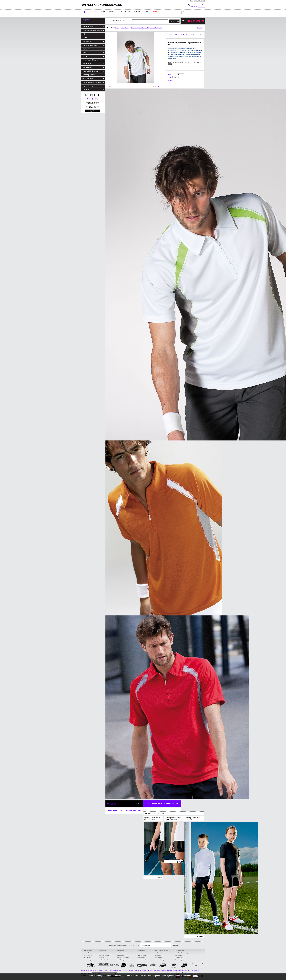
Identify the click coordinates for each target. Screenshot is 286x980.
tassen (101, 953)
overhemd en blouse (105, 960)
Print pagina (158, 87)
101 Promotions (115, 976)
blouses (137, 12)
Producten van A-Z (147, 970)
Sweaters (94, 12)
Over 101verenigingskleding (113, 970)
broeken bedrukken (122, 953)
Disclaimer (100, 970)
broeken (147, 12)
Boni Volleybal (87, 67)
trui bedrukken (87, 953)
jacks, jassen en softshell (162, 951)
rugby (128, 12)
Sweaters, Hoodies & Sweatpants (93, 30)
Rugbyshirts (86, 49)
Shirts (104, 12)
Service (197, 1)
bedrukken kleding (104, 955)
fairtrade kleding (87, 958)
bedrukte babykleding (123, 958)
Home (191, 1)
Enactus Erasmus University (92, 82)
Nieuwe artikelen (88, 27)
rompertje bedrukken (142, 960)
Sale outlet (86, 90)
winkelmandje (195, 5)
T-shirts (85, 38)
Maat (169, 75)
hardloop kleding (159, 960)
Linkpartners (171, 970)
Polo (84, 34)
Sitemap (137, 970)
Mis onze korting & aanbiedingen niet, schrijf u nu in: (124, 945)
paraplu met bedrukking (182, 953)
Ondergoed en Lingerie (90, 60)
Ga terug (200, 28)
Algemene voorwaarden (88, 970)
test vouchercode (194, 970)
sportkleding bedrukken (123, 960)
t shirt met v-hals (159, 953)
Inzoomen (113, 87)
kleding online (158, 958)
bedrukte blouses (180, 951)
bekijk (203, 5)
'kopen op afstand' (182, 970)
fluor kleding (178, 960)
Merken (164, 970)
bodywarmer (120, 951)
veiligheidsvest (141, 958)
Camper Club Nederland (90, 71)
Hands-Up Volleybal (89, 75)
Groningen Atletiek (89, 79)
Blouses (85, 53)
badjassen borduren (142, 955)
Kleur (169, 78)
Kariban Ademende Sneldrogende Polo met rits (146, 28)
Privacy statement (128, 970)
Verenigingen (87, 64)
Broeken (85, 56)
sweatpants (158, 955)
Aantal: (170, 81)
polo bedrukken (87, 955)
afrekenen (202, 7)
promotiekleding (179, 958)
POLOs (112, 12)
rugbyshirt (102, 958)
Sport (120, 12)
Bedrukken (157, 970)
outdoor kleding (141, 951)
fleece (138, 953)
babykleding (102, 951)
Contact (202, 1)
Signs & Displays (88, 86)
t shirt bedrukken (88, 951)
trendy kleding (87, 960)
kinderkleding (121, 955)
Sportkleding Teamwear (90, 45)
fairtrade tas (178, 955)
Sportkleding (87, 41)
